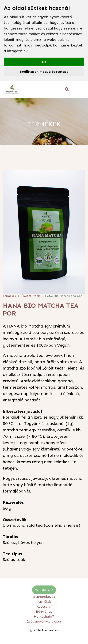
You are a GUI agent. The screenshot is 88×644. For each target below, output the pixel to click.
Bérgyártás (44, 612)
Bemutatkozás (44, 597)
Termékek (9, 296)
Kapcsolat (44, 607)
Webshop (44, 590)
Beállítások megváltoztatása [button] (44, 72)
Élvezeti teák (31, 296)
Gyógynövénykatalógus (44, 621)
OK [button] (44, 62)
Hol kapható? (44, 617)
